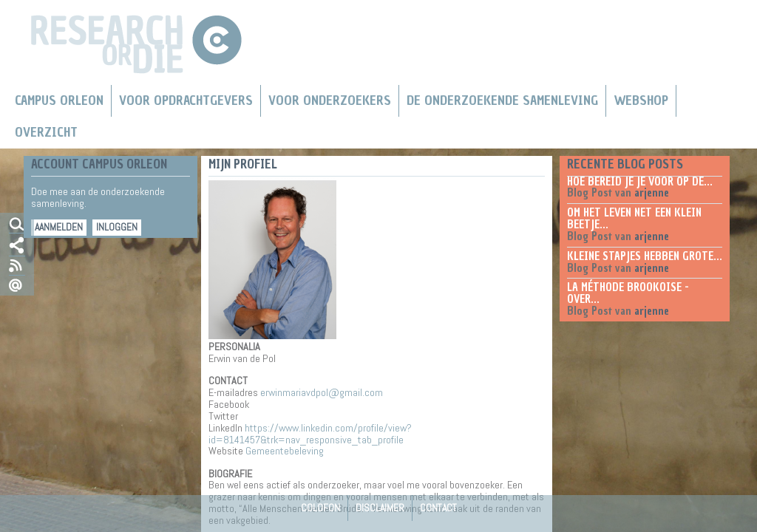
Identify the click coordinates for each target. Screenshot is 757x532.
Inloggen (117, 227)
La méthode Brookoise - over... (628, 293)
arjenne (652, 193)
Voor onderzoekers (330, 100)
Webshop (641, 100)
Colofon (320, 508)
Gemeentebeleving (285, 451)
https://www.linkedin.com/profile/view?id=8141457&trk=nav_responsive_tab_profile (310, 434)
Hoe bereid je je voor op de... (640, 182)
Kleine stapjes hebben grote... (645, 256)
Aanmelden (59, 227)
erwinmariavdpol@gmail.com (322, 392)
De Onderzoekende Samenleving (502, 100)
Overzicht (46, 132)
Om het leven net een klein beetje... (634, 219)
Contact (438, 508)
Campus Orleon (59, 100)
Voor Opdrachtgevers (186, 100)
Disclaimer (380, 508)
